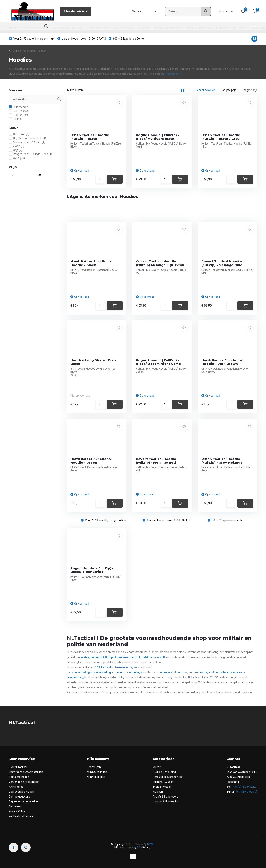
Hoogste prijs (250, 90)
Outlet (244, 28)
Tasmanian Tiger (125, 667)
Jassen (42, 51)
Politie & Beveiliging (35, 28)
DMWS (151, 844)
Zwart (17, 146)
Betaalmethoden (19, 777)
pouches (182, 672)
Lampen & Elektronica (198, 28)
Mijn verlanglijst (96, 777)
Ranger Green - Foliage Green (30, 154)
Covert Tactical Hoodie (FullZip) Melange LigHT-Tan (160, 263)
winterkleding (102, 672)
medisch (135, 657)
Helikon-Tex (18, 115)
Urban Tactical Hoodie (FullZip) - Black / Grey (221, 137)
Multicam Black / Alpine (27, 142)
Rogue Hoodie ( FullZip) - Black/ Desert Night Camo (158, 362)
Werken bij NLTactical (21, 816)
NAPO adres (16, 787)
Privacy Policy (17, 811)
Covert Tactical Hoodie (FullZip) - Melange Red (156, 461)
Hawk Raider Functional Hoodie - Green (91, 461)
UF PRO (16, 119)
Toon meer (173, 74)
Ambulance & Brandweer (67, 28)
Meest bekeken (206, 90)
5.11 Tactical (19, 111)
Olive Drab (19, 134)
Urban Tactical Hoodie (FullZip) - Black (90, 137)
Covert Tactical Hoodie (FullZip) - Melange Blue (222, 263)
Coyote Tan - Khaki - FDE (27, 138)
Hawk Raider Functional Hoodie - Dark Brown (222, 362)
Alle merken (18, 107)
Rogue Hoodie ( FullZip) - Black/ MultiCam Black (157, 137)
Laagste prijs (229, 90)
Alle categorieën (76, 11)
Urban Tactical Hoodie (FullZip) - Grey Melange (222, 461)
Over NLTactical (18, 767)
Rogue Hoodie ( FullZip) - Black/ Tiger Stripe (92, 570)
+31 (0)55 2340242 (244, 787)
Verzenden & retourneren (24, 782)
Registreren (94, 767)
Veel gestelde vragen (21, 792)
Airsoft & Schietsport (167, 28)
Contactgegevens (19, 797)
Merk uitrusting (226, 28)
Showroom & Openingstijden (26, 772)
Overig (17, 158)
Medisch (144, 28)
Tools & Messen (124, 28)
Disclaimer (15, 806)
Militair (13, 28)
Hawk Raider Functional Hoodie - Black (91, 263)
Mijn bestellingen (97, 772)
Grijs (15, 150)
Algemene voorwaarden (23, 802)
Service (137, 11)
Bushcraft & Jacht (98, 28)
